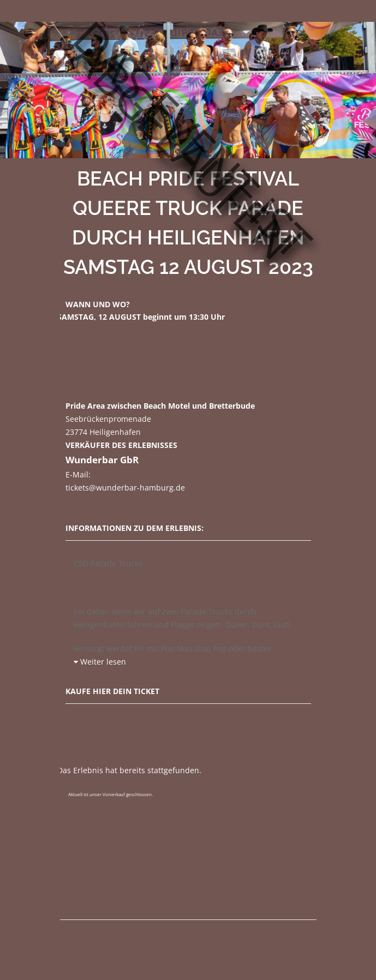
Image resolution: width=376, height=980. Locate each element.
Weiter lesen (100, 662)
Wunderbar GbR (102, 460)
